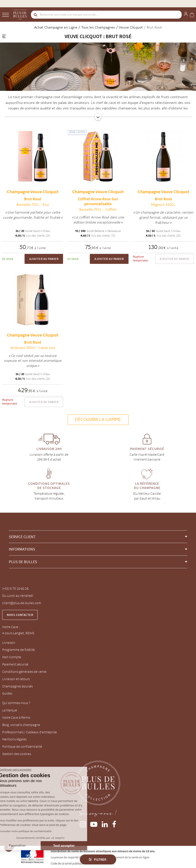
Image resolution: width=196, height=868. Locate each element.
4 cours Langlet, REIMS (18, 633)
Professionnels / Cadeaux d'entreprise (30, 732)
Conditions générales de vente (24, 671)
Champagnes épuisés (17, 686)
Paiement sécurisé (15, 664)
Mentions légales (14, 739)
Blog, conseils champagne (21, 725)
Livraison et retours (16, 679)
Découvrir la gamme (98, 419)
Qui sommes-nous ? (16, 703)
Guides (7, 693)
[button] (98, 537)
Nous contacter (20, 615)
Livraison (9, 642)
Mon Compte (12, 657)
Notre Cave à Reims (16, 717)
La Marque (10, 710)
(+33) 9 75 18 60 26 (15, 588)
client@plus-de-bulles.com (22, 603)
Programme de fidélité (18, 650)
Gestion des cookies (17, 754)
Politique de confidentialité (22, 746)
